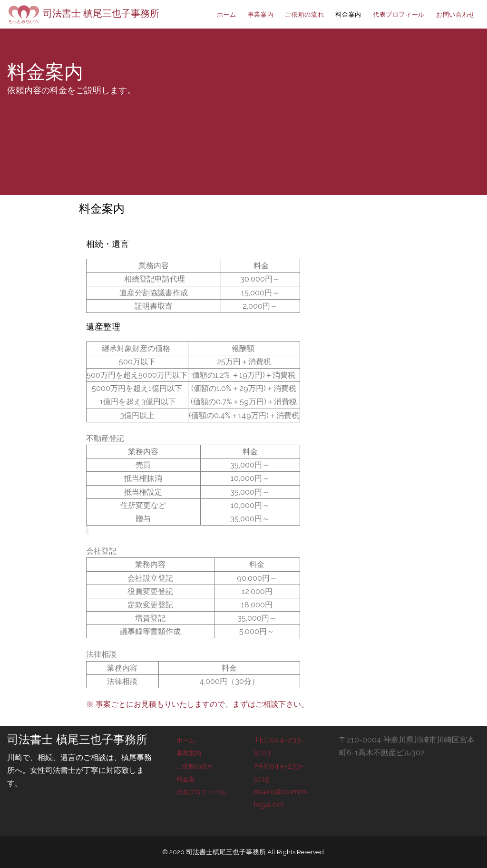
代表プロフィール (201, 792)
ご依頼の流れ (195, 766)
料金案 (186, 779)
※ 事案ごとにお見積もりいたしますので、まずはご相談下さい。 (197, 704)
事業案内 (189, 753)
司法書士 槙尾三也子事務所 (83, 13)
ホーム (186, 740)
